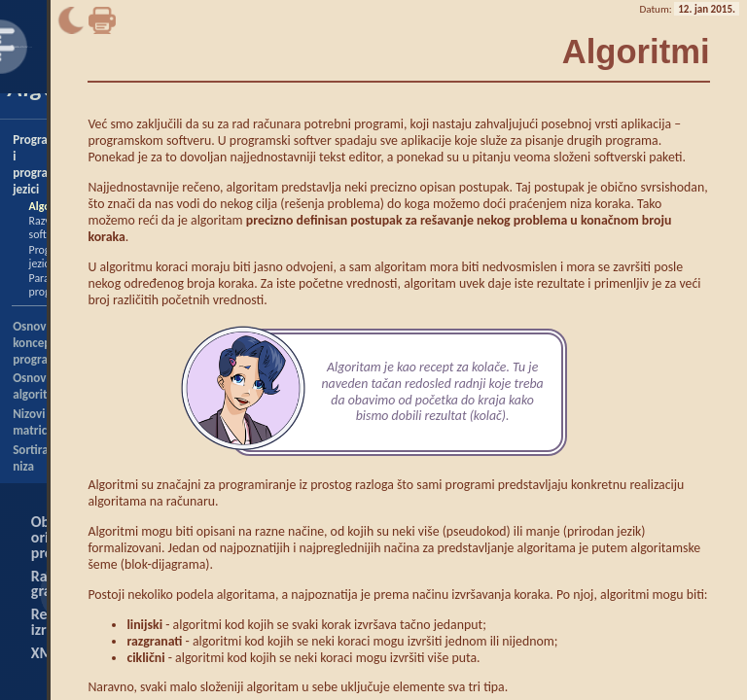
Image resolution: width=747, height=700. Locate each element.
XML (45, 653)
